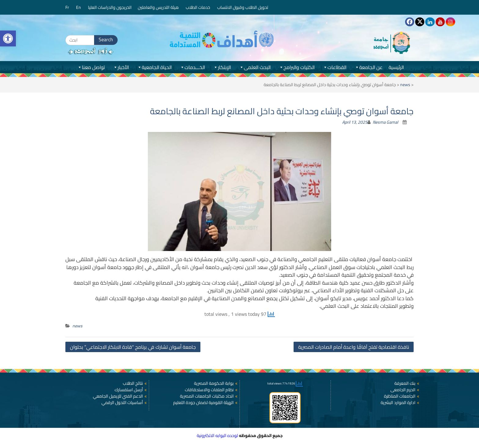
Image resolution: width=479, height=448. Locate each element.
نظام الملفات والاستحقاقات (209, 390)
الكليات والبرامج (297, 67)
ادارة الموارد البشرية (398, 402)
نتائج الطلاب (133, 383)
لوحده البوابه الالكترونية (217, 435)
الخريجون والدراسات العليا (110, 7)
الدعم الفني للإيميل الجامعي (118, 396)
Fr (68, 7)
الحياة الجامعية (154, 67)
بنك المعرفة (405, 383)
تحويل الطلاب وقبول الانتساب (243, 7)
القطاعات (335, 67)
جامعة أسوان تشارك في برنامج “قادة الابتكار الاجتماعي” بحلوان (133, 347)
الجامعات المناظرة (400, 396)
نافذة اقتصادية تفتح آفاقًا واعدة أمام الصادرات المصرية (354, 347)
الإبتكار (222, 67)
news (405, 85)
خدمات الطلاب (198, 7)
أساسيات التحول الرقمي (122, 402)
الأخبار (121, 67)
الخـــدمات (192, 67)
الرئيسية (396, 67)
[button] (8, 38)
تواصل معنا (91, 67)
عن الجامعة (368, 67)
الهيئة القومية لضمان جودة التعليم (203, 402)
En (79, 7)
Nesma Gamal (385, 122)
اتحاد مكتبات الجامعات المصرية (207, 396)
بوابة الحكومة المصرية (214, 383)
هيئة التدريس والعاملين (159, 7)
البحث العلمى (255, 67)
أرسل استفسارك (129, 390)
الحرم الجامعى (403, 390)
